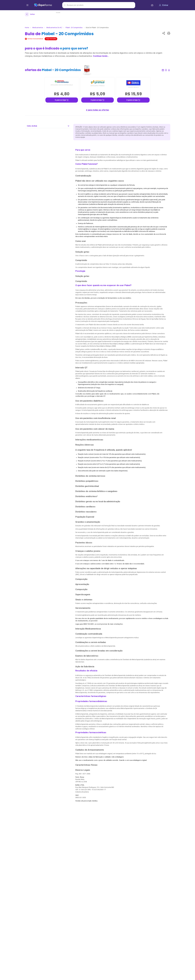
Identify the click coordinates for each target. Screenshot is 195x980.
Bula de (59, 34)
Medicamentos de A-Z (54, 28)
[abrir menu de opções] (27, 5)
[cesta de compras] (152, 5)
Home (27, 28)
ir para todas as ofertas (98, 110)
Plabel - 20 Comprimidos (74, 28)
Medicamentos (38, 28)
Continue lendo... (101, 56)
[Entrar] (163, 5)
